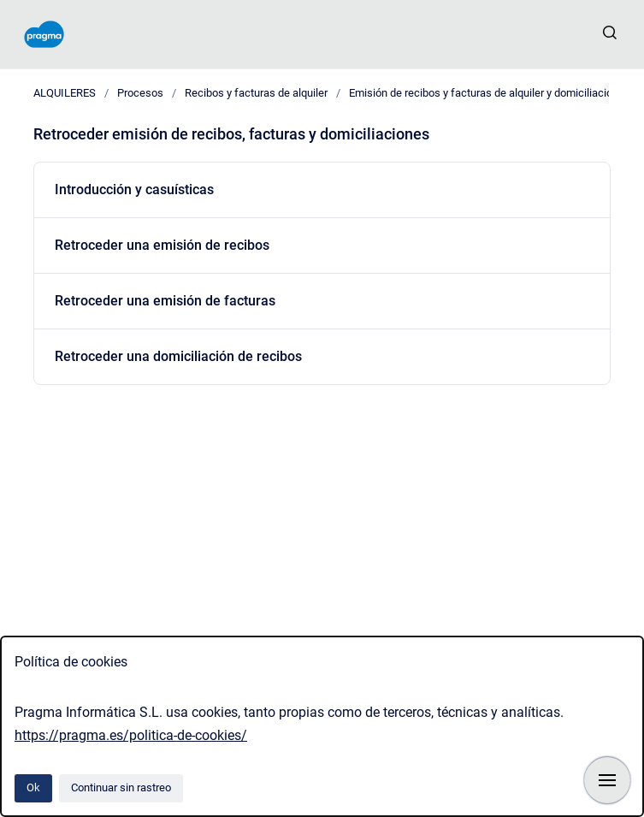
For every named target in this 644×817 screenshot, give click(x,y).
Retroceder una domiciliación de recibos (178, 356)
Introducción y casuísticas (134, 189)
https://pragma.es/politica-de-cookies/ (131, 735)
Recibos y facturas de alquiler (256, 93)
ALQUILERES (65, 93)
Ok (33, 787)
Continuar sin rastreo (121, 787)
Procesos (140, 93)
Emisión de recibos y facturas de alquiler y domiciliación (484, 93)
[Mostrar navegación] (607, 780)
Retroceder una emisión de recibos (162, 245)
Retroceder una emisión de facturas (165, 301)
